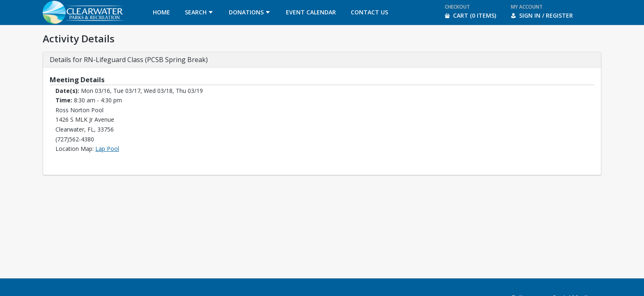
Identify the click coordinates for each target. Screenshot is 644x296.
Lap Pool (107, 149)
